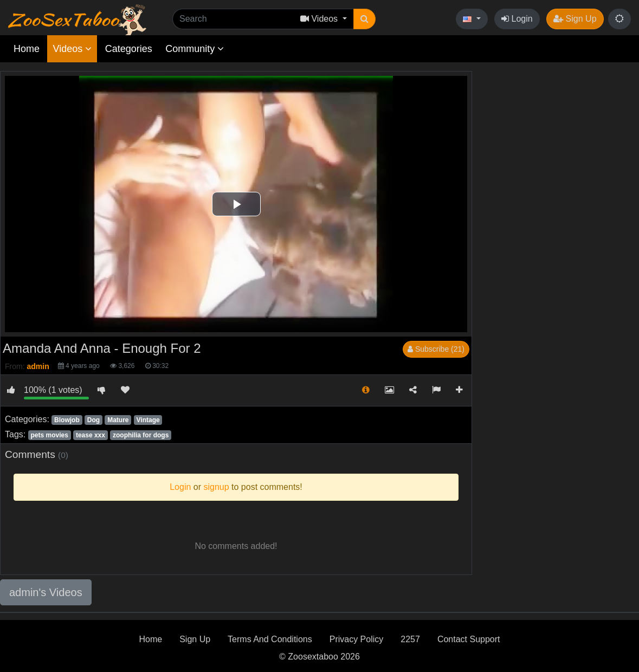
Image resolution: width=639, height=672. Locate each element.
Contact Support (469, 639)
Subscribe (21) (436, 349)
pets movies (49, 435)
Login (517, 19)
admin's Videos (46, 592)
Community (195, 49)
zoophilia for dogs (141, 435)
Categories (129, 49)
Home (27, 49)
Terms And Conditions (270, 639)
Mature (118, 420)
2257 (410, 639)
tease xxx (91, 435)
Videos (72, 49)
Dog (93, 420)
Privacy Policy (357, 639)
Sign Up (575, 19)
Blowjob (67, 420)
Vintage (148, 420)
